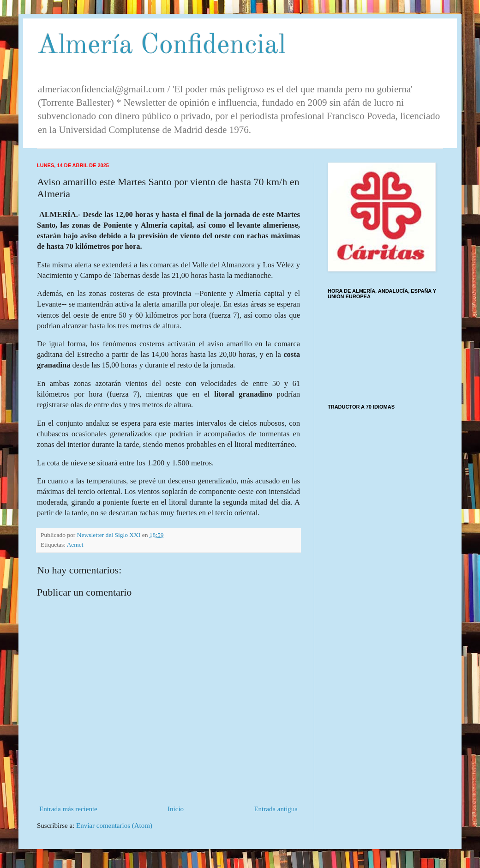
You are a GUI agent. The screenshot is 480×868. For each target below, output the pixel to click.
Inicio (176, 809)
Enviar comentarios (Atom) (114, 826)
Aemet (75, 545)
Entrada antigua (276, 809)
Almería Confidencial (161, 46)
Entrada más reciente (68, 809)
